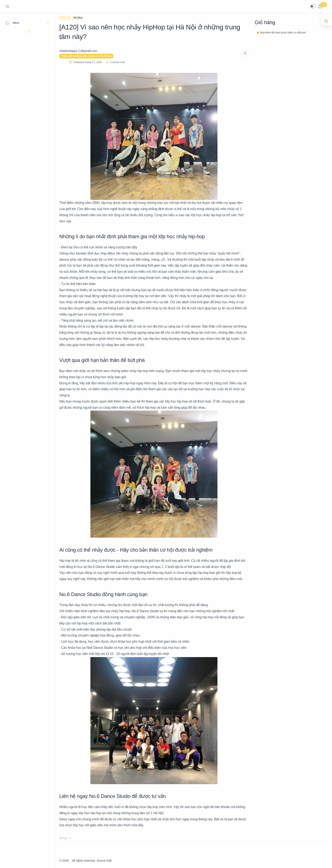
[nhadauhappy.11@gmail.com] (78, 51)
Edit (109, 861)
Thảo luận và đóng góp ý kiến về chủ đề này (86, 56)
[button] (313, 6)
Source (101, 861)
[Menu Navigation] (7, 6)
